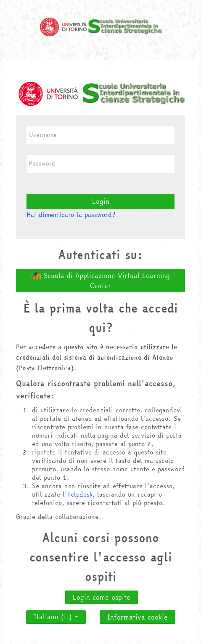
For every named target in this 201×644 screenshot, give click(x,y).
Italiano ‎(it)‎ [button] (56, 615)
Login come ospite (102, 597)
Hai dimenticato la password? (71, 215)
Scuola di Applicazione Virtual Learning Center (100, 281)
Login (101, 201)
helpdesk (80, 494)
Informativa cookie (138, 617)
